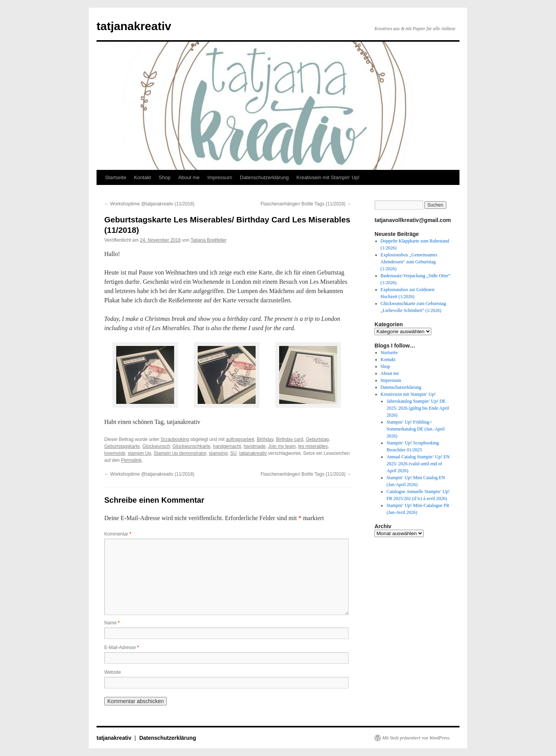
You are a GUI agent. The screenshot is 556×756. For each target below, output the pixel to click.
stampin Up (140, 453)
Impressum (220, 177)
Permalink (131, 460)
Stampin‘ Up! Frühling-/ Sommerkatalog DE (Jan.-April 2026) (415, 429)
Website (113, 672)
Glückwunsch (156, 446)
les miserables (313, 446)
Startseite (116, 177)
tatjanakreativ (134, 26)
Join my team (282, 446)
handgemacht (227, 446)
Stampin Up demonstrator (180, 453)
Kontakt (142, 177)
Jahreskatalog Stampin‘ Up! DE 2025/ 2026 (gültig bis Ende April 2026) (418, 408)
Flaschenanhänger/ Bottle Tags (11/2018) (306, 204)
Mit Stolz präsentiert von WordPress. (416, 738)
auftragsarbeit (240, 439)
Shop (164, 177)
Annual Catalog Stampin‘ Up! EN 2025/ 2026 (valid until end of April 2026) (418, 464)
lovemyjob (115, 453)
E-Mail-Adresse (122, 648)
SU (233, 453)
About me (189, 177)
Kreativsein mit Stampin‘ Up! (328, 177)
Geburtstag (317, 439)
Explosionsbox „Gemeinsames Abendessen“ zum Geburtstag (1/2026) (409, 262)
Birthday (265, 439)
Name (112, 623)
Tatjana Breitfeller (209, 240)
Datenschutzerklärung (264, 177)
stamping (218, 453)
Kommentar (118, 534)
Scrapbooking (175, 439)
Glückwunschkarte (192, 446)
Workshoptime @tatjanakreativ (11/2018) (149, 204)
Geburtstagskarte (122, 446)
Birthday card (290, 439)
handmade (255, 446)
